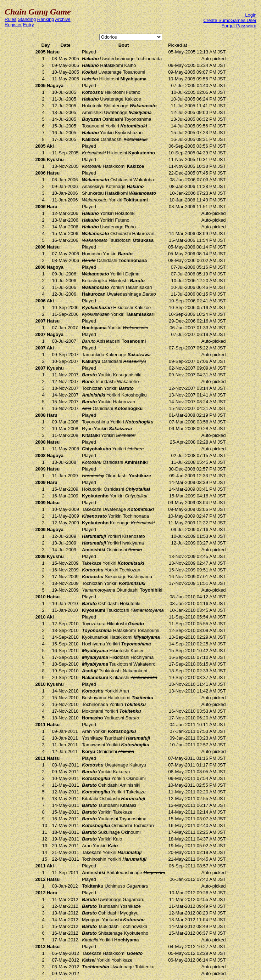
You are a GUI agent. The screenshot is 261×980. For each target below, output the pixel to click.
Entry (28, 25)
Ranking (46, 19)
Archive (63, 19)
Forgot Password (239, 26)
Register (13, 25)
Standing (27, 19)
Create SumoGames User (230, 20)
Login (251, 15)
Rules (10, 19)
